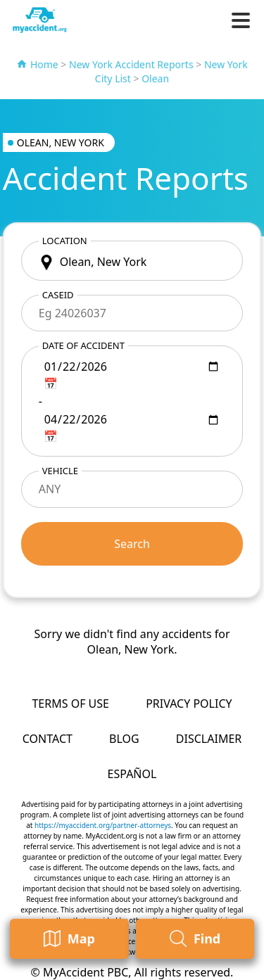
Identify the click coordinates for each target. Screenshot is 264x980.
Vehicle (60, 471)
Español (132, 774)
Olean (155, 78)
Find (195, 939)
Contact (48, 739)
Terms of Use (70, 704)
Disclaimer (209, 739)
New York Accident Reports (131, 64)
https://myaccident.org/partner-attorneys (103, 825)
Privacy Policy (189, 704)
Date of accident (83, 345)
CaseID (58, 295)
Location (65, 241)
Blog (124, 739)
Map (69, 939)
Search (132, 544)
